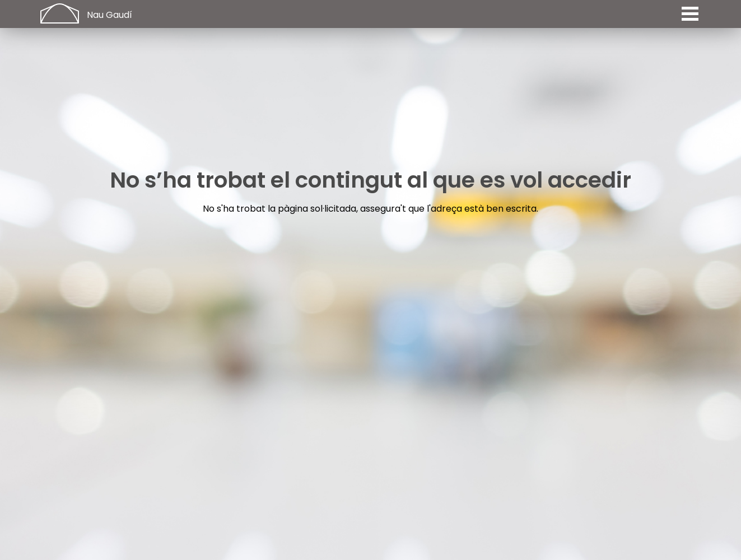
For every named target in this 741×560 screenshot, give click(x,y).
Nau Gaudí (109, 15)
